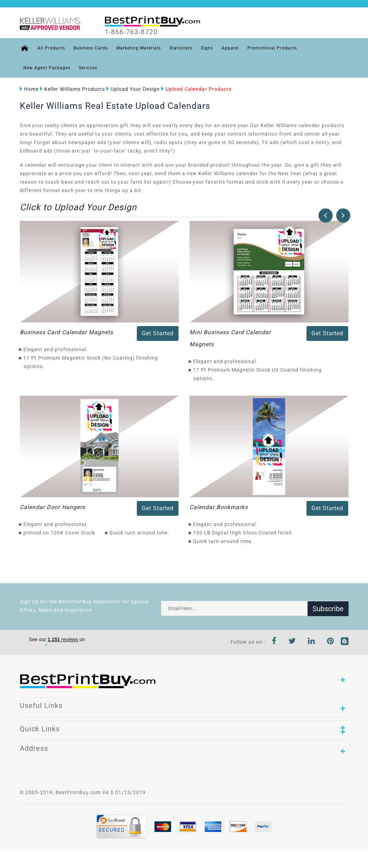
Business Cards (90, 48)
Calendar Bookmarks (219, 507)
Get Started (158, 333)
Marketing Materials (138, 48)
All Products (51, 48)
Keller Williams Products (72, 89)
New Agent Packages (47, 68)
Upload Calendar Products (196, 89)
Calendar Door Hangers (52, 507)
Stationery (180, 48)
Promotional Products (272, 48)
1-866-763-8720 (132, 32)
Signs (207, 48)
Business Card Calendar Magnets (66, 332)
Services (88, 68)
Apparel (230, 48)
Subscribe (328, 608)
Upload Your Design (133, 89)
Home (29, 89)
